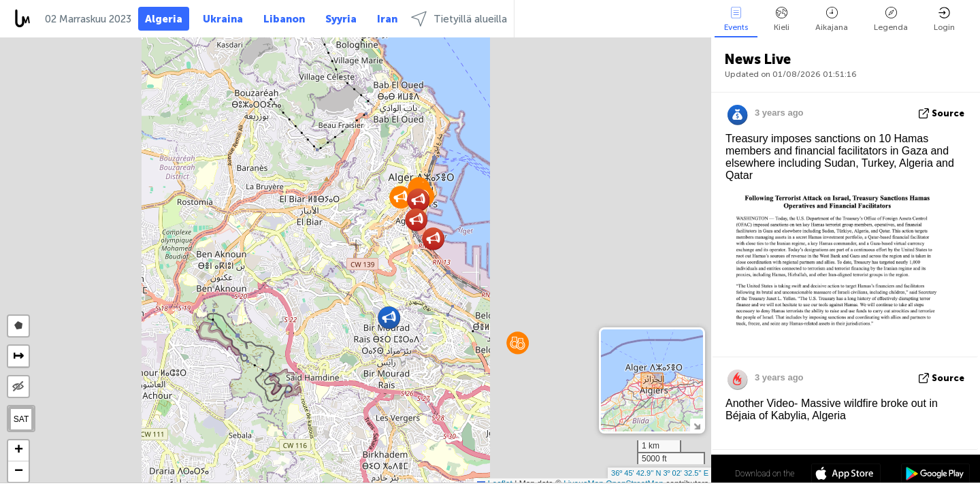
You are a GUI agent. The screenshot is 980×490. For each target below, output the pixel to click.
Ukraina (223, 19)
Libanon (284, 19)
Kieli (782, 19)
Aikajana (832, 19)
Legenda (891, 19)
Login (944, 19)
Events (736, 19)
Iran (387, 19)
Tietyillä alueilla (459, 19)
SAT (21, 419)
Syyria (341, 19)
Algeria (164, 19)
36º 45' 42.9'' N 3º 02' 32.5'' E (660, 473)
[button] (401, 197)
